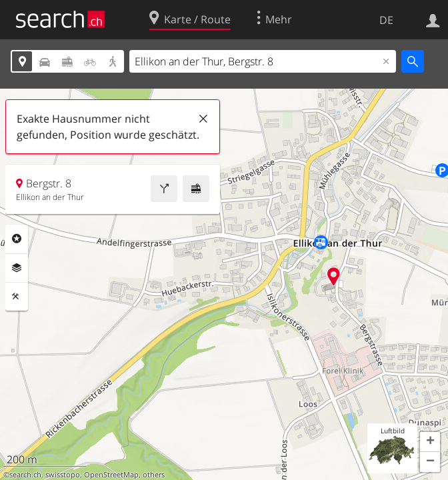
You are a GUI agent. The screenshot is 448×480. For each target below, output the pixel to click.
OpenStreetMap (111, 475)
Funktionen (17, 297)
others (154, 475)
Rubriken (17, 239)
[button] (430, 442)
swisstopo (63, 475)
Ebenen (17, 268)
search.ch (25, 475)
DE (386, 20)
